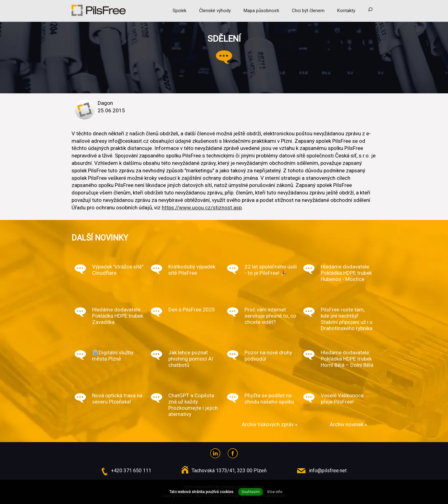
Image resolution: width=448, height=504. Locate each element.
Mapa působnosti (261, 11)
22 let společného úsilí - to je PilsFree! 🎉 (271, 270)
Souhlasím (251, 492)
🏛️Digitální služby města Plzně (113, 356)
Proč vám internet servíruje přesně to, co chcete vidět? (270, 316)
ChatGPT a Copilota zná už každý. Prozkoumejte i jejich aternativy (193, 405)
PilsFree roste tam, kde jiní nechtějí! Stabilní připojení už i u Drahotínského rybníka (347, 319)
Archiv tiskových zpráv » (270, 424)
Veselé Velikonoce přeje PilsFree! (342, 399)
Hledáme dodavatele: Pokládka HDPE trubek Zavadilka (118, 316)
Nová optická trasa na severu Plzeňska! (117, 399)
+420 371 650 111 (131, 471)
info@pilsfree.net (328, 471)
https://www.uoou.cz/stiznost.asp (202, 208)
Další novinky (100, 238)
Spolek (180, 11)
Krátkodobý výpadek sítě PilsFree (192, 270)
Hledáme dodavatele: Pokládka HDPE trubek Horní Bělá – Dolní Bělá (347, 359)
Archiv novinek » (348, 424)
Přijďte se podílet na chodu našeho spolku (269, 399)
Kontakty (346, 11)
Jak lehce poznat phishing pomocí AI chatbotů (191, 359)
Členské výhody (215, 11)
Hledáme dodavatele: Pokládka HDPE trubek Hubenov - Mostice (346, 273)
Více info (275, 492)
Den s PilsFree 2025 (192, 310)
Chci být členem (308, 11)
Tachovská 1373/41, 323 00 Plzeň (229, 471)
